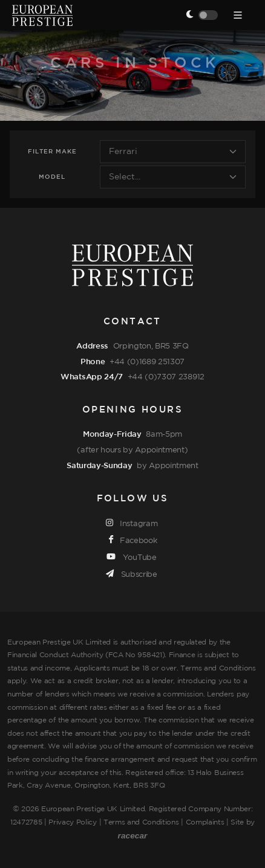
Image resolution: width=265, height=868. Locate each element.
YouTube (131, 557)
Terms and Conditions (141, 822)
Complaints (205, 822)
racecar (133, 836)
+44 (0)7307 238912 (166, 377)
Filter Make (52, 152)
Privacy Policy (73, 822)
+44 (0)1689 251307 (147, 362)
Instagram (132, 523)
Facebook (133, 540)
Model (52, 177)
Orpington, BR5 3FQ (151, 346)
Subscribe (132, 574)
